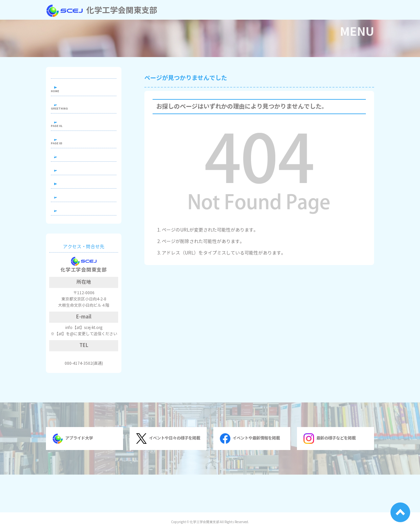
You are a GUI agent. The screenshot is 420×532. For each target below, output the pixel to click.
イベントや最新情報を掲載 (250, 476)
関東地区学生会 (77, 191)
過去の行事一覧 (77, 226)
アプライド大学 (73, 476)
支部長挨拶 (72, 109)
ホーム (68, 87)
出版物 (68, 152)
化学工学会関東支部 (102, 10)
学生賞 (68, 209)
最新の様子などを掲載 (329, 476)
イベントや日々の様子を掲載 (168, 476)
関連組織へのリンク (81, 244)
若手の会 (70, 174)
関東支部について (79, 130)
